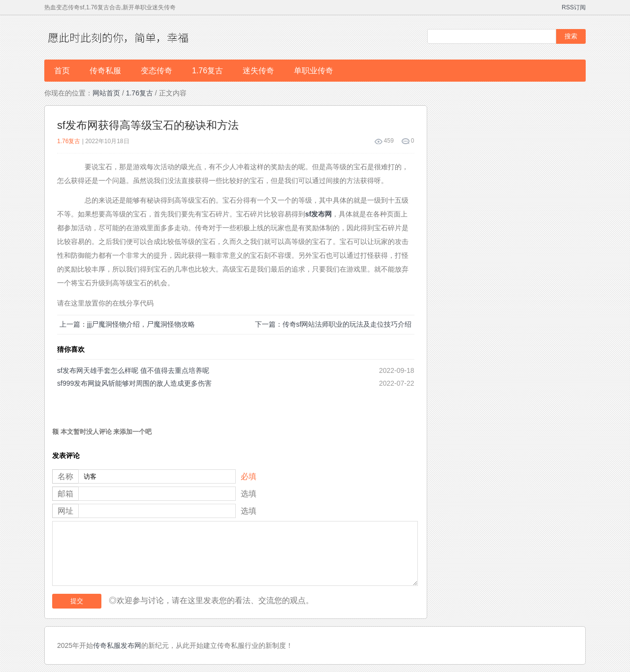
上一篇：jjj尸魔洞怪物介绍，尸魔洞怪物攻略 (127, 324)
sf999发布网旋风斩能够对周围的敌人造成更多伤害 (134, 383)
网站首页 (106, 93)
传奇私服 (105, 71)
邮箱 (65, 494)
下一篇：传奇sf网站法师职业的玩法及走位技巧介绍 (333, 324)
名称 (65, 476)
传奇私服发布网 (117, 645)
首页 (62, 71)
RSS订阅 (574, 7)
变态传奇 (157, 71)
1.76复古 (207, 71)
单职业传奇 (314, 71)
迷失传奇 (258, 71)
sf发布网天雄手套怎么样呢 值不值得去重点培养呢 (133, 370)
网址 (65, 511)
